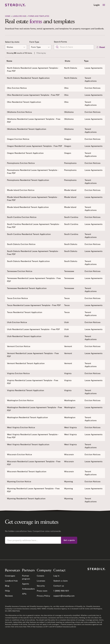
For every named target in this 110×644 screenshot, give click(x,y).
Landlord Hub (19, 16)
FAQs (7, 591)
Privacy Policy (43, 596)
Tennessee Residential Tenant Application (27, 288)
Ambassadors (28, 589)
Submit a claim (61, 581)
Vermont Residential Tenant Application (26, 363)
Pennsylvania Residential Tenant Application (28, 180)
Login (97, 5)
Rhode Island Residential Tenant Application (28, 207)
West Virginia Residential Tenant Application (28, 444)
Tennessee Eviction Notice (20, 271)
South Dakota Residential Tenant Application (28, 261)
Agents (25, 584)
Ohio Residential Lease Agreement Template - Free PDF (33, 95)
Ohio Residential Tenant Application (24, 102)
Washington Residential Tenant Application (27, 417)
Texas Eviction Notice (17, 298)
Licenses (41, 581)
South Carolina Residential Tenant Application (29, 234)
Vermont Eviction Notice (19, 346)
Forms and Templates (39, 16)
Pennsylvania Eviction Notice (21, 163)
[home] (15, 5)
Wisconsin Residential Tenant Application (27, 471)
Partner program (26, 577)
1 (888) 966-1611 (61, 591)
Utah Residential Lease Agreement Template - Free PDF (33, 329)
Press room (42, 591)
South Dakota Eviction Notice (21, 244)
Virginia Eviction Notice (18, 373)
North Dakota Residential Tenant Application (28, 78)
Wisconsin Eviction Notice (19, 454)
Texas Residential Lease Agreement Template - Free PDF (34, 305)
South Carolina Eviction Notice (22, 217)
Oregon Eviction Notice (18, 139)
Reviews (9, 596)
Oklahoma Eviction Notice (19, 112)
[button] (104, 5)
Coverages (10, 576)
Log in (56, 576)
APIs (24, 594)
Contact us (59, 586)
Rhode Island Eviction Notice (21, 190)
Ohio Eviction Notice (17, 88)
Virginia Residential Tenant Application (25, 390)
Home (8, 16)
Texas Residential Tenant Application (25, 312)
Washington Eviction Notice (20, 400)
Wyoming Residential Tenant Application (26, 499)
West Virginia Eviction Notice (21, 427)
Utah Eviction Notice (17, 322)
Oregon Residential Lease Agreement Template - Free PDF (35, 146)
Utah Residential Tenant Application (24, 336)
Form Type (34, 42)
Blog (7, 586)
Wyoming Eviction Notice (19, 481)
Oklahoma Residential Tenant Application (27, 129)
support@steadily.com (64, 596)
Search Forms (60, 42)
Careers (40, 576)
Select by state (12, 42)
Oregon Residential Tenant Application (25, 153)
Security (41, 586)
